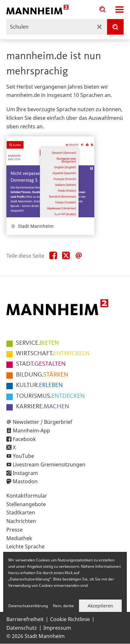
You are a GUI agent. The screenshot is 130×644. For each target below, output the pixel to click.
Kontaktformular (27, 496)
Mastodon (25, 481)
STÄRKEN (42, 375)
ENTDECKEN (50, 396)
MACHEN (43, 407)
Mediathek (19, 538)
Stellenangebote (26, 504)
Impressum (57, 628)
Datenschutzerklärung (28, 606)
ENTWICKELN (53, 354)
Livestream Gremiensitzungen (49, 464)
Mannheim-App (31, 430)
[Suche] (115, 27)
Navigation (119, 10)
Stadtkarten (21, 512)
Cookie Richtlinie (70, 619)
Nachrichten (21, 521)
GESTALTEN (41, 364)
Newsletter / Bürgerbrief (43, 422)
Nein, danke (63, 606)
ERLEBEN (39, 385)
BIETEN (37, 343)
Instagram (25, 473)
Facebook (24, 439)
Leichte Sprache (25, 546)
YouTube (23, 456)
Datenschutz (22, 628)
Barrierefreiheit (25, 619)
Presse (14, 530)
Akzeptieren (100, 606)
